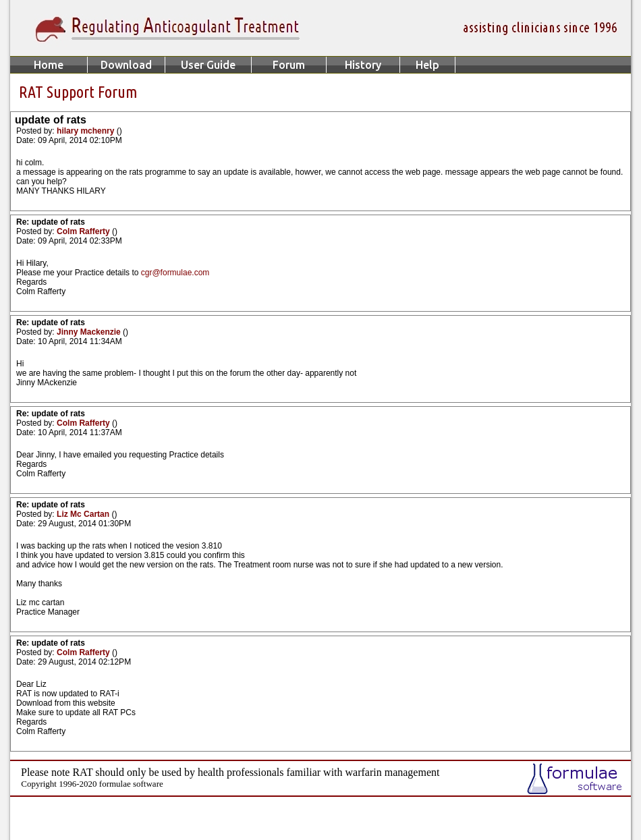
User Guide (208, 65)
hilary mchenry (87, 131)
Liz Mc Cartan (84, 514)
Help (427, 65)
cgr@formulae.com (175, 273)
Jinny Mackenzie (90, 332)
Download (126, 65)
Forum (289, 65)
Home (49, 65)
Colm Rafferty (84, 231)
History (363, 65)
